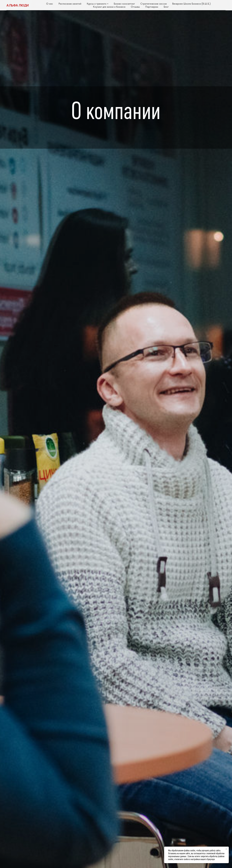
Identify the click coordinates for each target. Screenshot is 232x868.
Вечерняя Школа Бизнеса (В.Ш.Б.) (191, 4)
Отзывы (135, 7)
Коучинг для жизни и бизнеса (109, 7)
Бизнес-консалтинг (124, 4)
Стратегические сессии (154, 4)
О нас (50, 4)
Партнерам (152, 7)
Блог (166, 7)
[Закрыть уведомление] (226, 849)
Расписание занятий (70, 4)
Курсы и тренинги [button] (97, 4)
